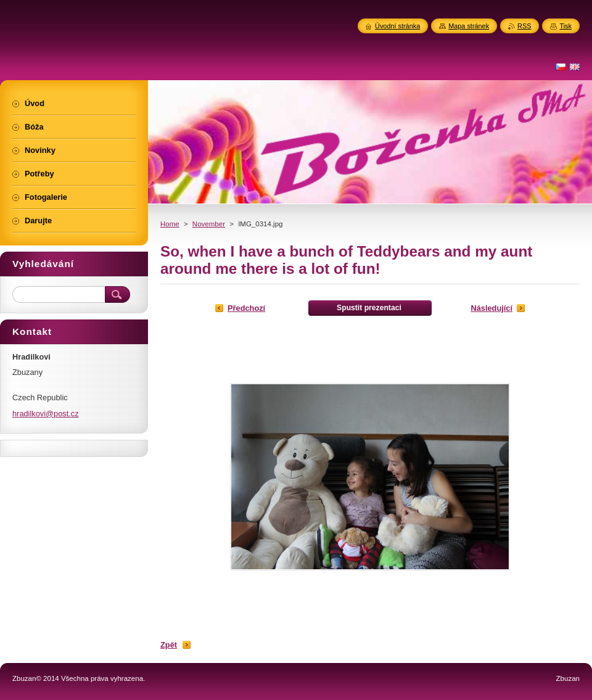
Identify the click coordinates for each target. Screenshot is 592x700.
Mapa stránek (469, 26)
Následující (491, 308)
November (209, 224)
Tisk (565, 26)
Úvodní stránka (397, 26)
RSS (524, 26)
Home (170, 224)
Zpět (169, 645)
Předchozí (246, 308)
